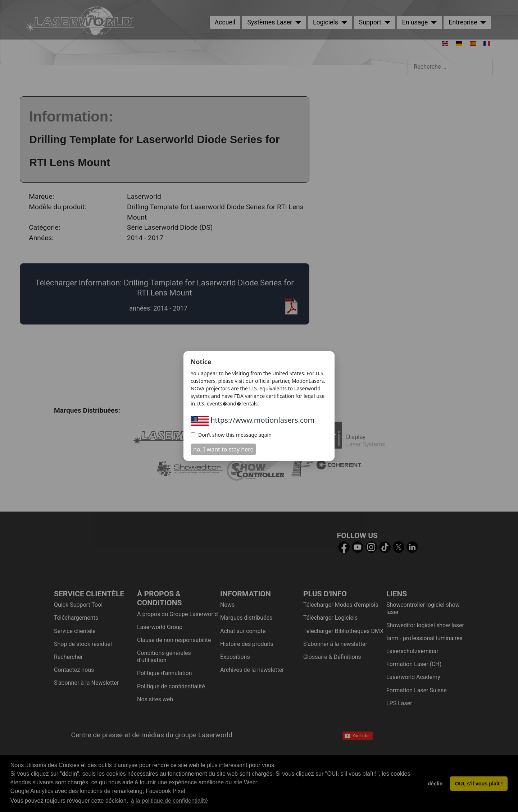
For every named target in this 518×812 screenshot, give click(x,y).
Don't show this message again (231, 435)
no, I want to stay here (223, 449)
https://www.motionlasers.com (253, 420)
